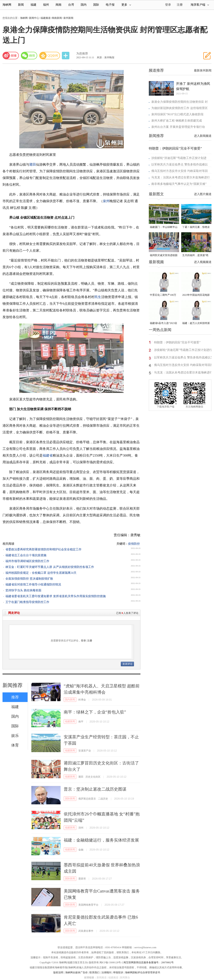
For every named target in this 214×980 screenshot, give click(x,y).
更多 (126, 5)
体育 (15, 745)
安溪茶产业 (85, 751)
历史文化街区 (93, 777)
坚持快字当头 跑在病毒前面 (23, 590)
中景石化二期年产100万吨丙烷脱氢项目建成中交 (164, 295)
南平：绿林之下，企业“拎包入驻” (95, 712)
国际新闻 (70, 798)
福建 (33, 5)
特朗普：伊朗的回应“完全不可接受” (175, 148)
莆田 (33, 164)
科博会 (82, 700)
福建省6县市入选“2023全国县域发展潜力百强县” (164, 323)
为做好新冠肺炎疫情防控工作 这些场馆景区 (180, 108)
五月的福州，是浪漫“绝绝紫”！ (195, 256)
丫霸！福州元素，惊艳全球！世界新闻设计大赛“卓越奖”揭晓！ (196, 227)
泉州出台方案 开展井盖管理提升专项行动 (178, 127)
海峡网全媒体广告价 (76, 972)
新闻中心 (34, 18)
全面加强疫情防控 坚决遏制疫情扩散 (29, 579)
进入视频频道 (203, 262)
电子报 (110, 5)
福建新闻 (70, 721)
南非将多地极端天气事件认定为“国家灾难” (179, 184)
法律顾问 (106, 972)
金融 (81, 850)
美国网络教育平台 (88, 905)
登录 (83, 641)
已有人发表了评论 (127, 613)
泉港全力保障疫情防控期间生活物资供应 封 (180, 102)
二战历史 (103, 799)
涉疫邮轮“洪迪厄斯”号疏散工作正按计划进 (179, 158)
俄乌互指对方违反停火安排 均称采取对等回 (180, 171)
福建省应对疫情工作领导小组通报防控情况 (33, 585)
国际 (96, 5)
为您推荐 (82, 54)
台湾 (71, 5)
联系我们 (94, 972)
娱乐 (15, 736)
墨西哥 (82, 879)
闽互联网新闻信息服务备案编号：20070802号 (149, 962)
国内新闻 (70, 699)
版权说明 (58, 972)
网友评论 (14, 613)
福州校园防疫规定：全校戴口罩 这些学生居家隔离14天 (41, 573)
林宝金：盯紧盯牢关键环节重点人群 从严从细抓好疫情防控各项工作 (50, 567)
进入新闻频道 (203, 136)
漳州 (81, 828)
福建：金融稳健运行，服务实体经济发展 (101, 840)
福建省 (48, 455)
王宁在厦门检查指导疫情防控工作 (27, 602)
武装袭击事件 (86, 931)
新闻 (21, 5)
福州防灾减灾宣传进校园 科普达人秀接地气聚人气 (164, 256)
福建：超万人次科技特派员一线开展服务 (196, 323)
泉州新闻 (68, 18)
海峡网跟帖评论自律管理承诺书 (143, 972)
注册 (180, 5)
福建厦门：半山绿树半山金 (164, 227)
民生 (98, 297)
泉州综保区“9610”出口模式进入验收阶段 (177, 114)
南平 (81, 722)
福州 (46, 5)
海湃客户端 (200, 5)
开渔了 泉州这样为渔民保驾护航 (193, 86)
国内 (84, 5)
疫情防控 (134, 544)
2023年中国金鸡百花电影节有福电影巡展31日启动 (196, 295)
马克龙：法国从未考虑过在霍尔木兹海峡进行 (181, 177)
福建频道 (46, 18)
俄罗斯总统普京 (87, 799)
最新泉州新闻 (203, 70)
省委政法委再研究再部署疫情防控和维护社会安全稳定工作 (43, 549)
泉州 (106, 201)
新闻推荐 (13, 685)
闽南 (59, 5)
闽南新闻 (57, 18)
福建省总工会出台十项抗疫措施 (26, 555)
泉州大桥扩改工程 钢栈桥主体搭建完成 (177, 121)
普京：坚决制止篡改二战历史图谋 (95, 789)
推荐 (15, 697)
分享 (66, 56)
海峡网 (7, 5)
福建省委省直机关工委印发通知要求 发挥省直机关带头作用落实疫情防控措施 (56, 596)
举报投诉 (118, 972)
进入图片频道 (203, 194)
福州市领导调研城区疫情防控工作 (27, 561)
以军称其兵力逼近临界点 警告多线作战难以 (180, 164)
